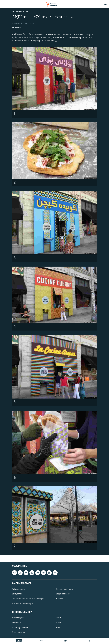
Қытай (59, 623)
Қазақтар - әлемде (20, 627)
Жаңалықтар (18, 618)
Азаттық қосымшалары (22, 603)
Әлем (58, 627)
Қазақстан (17, 623)
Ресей (58, 618)
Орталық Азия (18, 632)
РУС (42, 641)
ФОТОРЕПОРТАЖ (20, 12)
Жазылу (59, 599)
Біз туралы (17, 594)
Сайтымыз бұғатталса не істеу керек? (29, 599)
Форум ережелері (63, 594)
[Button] (16, 28)
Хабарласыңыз (19, 589)
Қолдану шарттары (64, 589)
